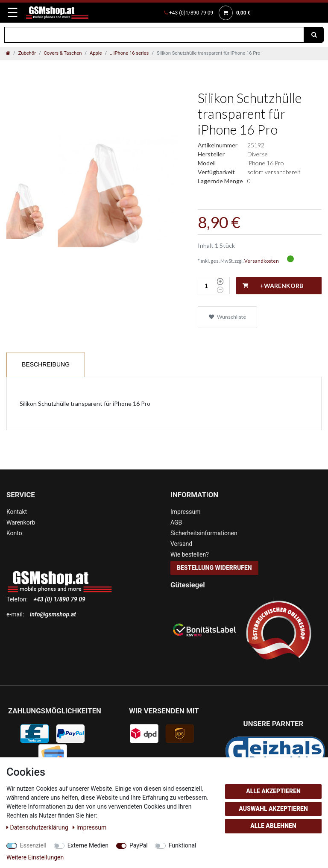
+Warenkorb (273, 286)
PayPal (139, 845)
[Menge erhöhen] (220, 282)
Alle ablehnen (273, 826)
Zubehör (27, 53)
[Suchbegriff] (154, 35)
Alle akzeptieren (273, 791)
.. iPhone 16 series (129, 53)
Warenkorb (21, 522)
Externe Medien (88, 845)
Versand (181, 544)
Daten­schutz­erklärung (38, 827)
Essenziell (33, 845)
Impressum (185, 512)
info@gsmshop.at (53, 614)
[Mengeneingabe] (206, 286)
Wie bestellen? (190, 554)
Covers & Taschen (63, 53)
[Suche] (314, 35)
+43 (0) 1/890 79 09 (59, 599)
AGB (176, 522)
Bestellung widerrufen (214, 568)
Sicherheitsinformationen (204, 533)
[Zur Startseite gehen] (8, 53)
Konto (14, 533)
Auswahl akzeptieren (273, 809)
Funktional (183, 845)
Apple (96, 53)
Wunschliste (227, 317)
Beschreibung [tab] (46, 364)
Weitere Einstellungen (35, 857)
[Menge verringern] (220, 290)
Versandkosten (262, 261)
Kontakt (17, 512)
